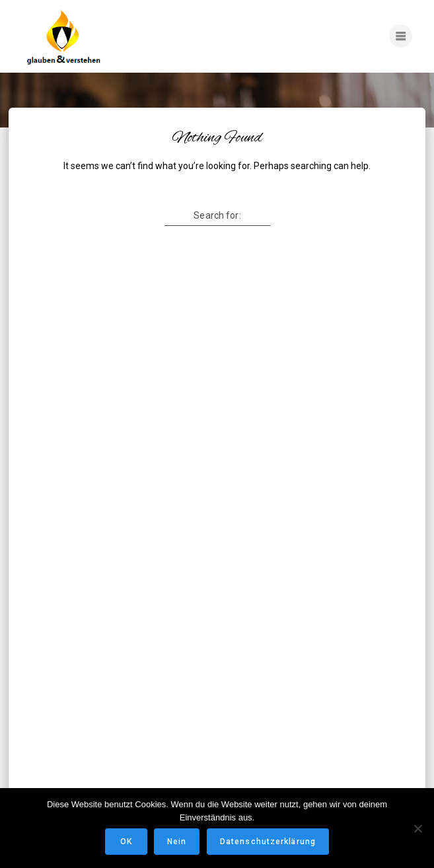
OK (126, 842)
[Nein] (417, 828)
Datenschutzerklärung (268, 842)
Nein (177, 842)
